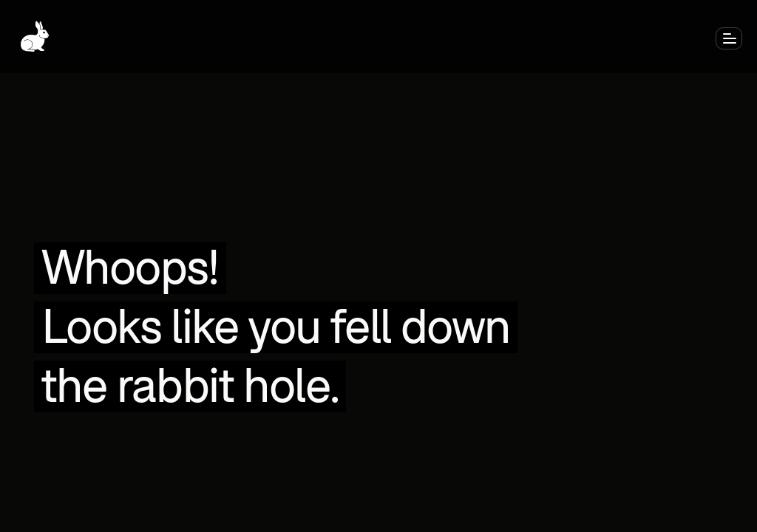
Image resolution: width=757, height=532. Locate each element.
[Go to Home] (35, 37)
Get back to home (378, 225)
